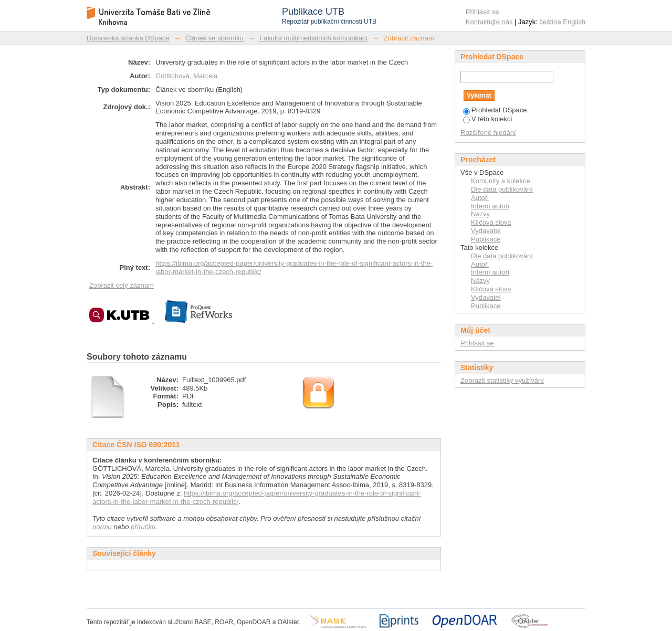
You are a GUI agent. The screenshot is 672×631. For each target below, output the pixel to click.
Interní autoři (490, 206)
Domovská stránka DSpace (128, 38)
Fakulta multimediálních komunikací (313, 38)
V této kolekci (487, 119)
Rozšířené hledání (488, 133)
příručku (143, 527)
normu (102, 527)
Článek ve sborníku (214, 38)
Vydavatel (486, 231)
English (574, 22)
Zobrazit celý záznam (122, 285)
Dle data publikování (502, 189)
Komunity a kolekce (501, 181)
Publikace (486, 239)
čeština (550, 22)
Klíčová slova (491, 222)
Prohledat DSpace (495, 110)
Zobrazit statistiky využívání (502, 380)
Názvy (480, 214)
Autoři (480, 198)
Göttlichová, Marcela (187, 76)
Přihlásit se (482, 12)
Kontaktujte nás (489, 22)
